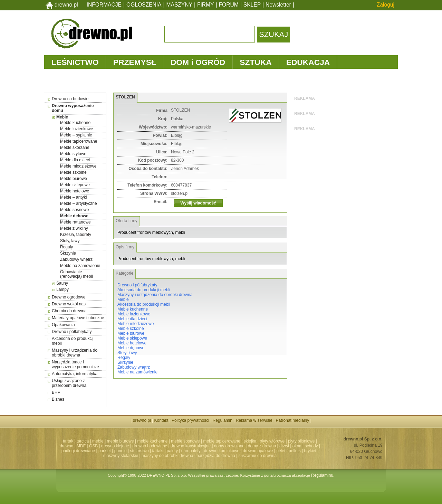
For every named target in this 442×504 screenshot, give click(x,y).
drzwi (284, 446)
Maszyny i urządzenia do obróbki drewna (75, 353)
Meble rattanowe (75, 222)
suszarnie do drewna (257, 456)
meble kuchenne (152, 441)
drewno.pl (66, 5)
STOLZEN (125, 97)
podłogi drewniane (78, 451)
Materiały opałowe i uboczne (78, 318)
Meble (62, 117)
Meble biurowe (74, 179)
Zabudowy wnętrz (76, 259)
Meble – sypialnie (76, 135)
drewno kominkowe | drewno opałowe (239, 451)
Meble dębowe (74, 216)
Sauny (62, 283)
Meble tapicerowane (79, 141)
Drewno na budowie (70, 99)
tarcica (83, 441)
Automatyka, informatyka (75, 374)
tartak (68, 441)
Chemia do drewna (69, 311)
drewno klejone (115, 446)
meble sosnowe (185, 441)
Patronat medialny (293, 420)
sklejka (250, 441)
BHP (56, 392)
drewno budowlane (150, 446)
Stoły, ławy (70, 241)
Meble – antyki (73, 197)
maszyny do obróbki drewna (167, 456)
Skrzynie (68, 253)
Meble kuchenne (75, 123)
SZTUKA (256, 62)
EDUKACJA (308, 62)
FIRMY (206, 5)
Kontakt (161, 420)
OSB (93, 446)
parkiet (105, 451)
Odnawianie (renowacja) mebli (76, 274)
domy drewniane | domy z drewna (245, 446)
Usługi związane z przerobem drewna (69, 383)
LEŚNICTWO (75, 62)
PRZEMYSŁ (135, 62)
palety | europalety (184, 451)
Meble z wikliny (74, 228)
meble (98, 441)
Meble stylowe (73, 154)
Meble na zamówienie (80, 266)
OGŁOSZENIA (144, 5)
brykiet (310, 451)
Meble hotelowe (75, 191)
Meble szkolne (73, 172)
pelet (281, 451)
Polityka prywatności (190, 420)
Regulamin (223, 420)
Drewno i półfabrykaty (72, 332)
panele (121, 451)
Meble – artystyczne (79, 203)
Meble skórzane (75, 148)
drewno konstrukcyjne (191, 446)
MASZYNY (179, 5)
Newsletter (278, 5)
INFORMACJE (104, 5)
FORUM (229, 5)
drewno (66, 446)
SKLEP (252, 5)
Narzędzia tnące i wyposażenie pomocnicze (75, 364)
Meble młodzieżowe (78, 166)
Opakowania (63, 325)
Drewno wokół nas (69, 304)
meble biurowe (121, 441)
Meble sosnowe (74, 210)
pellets (295, 451)
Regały (66, 247)
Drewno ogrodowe (69, 297)
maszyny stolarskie (121, 456)
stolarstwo (140, 451)
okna (297, 446)
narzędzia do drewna (216, 456)
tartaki (158, 451)
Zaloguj (386, 5)
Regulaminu (322, 475)
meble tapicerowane (222, 441)
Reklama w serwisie (254, 420)
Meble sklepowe (75, 185)
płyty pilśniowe (301, 441)
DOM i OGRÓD (198, 62)
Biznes (58, 399)
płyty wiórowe (272, 441)
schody (311, 446)
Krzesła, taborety (76, 235)
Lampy (63, 289)
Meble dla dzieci (75, 160)
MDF (81, 446)
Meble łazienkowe (76, 129)
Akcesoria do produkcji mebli (144, 290)
